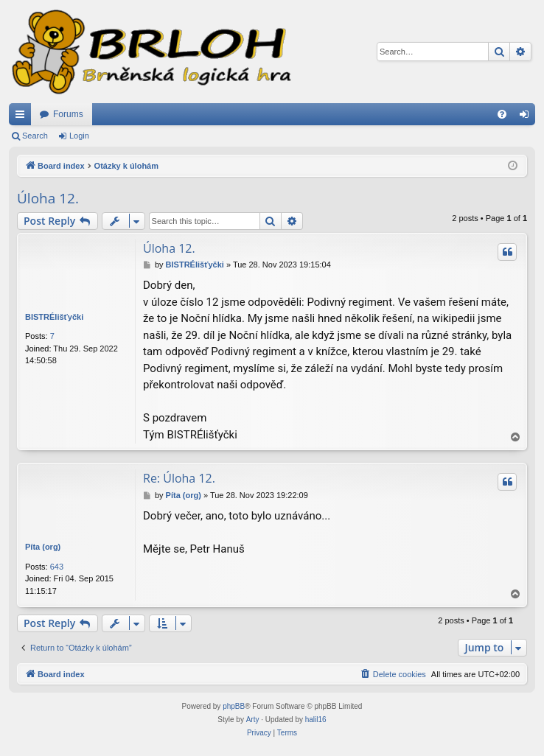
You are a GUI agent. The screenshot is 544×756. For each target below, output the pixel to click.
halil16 (316, 720)
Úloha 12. (48, 198)
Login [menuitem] (527, 117)
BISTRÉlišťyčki (54, 317)
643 (57, 567)
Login (79, 136)
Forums (68, 114)
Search (35, 136)
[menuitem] (502, 114)
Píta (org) (43, 547)
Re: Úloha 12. (179, 478)
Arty (253, 720)
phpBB (234, 706)
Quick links (23, 117)
